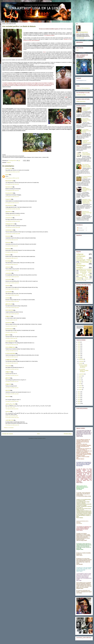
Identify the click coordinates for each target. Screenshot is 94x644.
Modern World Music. (81, 101)
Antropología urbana (86, 272)
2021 (79, 352)
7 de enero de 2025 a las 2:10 (12, 351)
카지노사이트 (8, 366)
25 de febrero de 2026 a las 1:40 (12, 425)
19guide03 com (9, 212)
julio (80, 378)
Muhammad (8, 249)
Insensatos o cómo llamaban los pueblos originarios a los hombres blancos (87, 201)
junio (80, 380)
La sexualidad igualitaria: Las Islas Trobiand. (87, 131)
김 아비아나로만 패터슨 (10, 353)
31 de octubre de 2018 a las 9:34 (12, 178)
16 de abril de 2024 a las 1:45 (12, 240)
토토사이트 (8, 390)
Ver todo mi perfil (80, 38)
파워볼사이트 (8, 316)
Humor (84, 274)
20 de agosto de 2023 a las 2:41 (12, 190)
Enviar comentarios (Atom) (40, 438)
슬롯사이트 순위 (9, 304)
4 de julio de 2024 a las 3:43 (11, 332)
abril (80, 384)
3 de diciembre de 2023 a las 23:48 (13, 227)
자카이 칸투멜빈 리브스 (10, 347)
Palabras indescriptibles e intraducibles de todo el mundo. (87, 189)
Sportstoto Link (9, 187)
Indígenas (9, 162)
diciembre (81, 359)
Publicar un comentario (9, 428)
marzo (81, 386)
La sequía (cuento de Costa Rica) (87, 177)
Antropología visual (82, 278)
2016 (79, 394)
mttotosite (8, 286)
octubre (81, 363)
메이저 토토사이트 (9, 310)
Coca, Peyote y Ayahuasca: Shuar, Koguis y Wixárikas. (87, 166)
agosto (81, 376)
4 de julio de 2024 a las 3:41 (11, 326)
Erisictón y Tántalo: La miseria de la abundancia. (86, 109)
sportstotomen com (10, 205)
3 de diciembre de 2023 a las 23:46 (13, 215)
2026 (79, 342)
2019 (79, 356)
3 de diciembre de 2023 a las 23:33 (13, 209)
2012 (79, 402)
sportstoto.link (9, 323)
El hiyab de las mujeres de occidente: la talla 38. (87, 142)
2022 (79, 350)
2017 (79, 392)
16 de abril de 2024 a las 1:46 (12, 252)
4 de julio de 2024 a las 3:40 (11, 320)
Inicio (38, 434)
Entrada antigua (68, 434)
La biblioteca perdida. (81, 95)
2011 (79, 404)
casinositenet (8, 273)
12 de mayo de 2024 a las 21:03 (12, 295)
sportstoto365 (9, 292)
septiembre (82, 374)
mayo (80, 382)
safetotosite (8, 267)
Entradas (80, 228)
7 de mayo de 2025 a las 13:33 (12, 409)
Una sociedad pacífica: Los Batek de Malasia (86, 120)
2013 (79, 400)
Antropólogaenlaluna (83, 32)
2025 (79, 344)
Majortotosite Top (9, 181)
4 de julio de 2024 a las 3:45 (11, 338)
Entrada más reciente (8, 434)
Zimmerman (8, 242)
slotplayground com (10, 224)
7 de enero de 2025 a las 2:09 (12, 345)
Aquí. (78, 50)
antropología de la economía (84, 269)
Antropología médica (81, 280)
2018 (79, 358)
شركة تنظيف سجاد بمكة (10, 407)
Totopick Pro (8, 199)
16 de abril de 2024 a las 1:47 (12, 258)
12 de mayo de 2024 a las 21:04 (12, 308)
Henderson (8, 255)
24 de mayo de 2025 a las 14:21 (12, 417)
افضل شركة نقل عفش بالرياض (12, 416)
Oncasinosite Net (9, 193)
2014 (79, 398)
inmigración (79, 279)
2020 (79, 354)
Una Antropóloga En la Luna (81, 81)
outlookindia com (9, 230)
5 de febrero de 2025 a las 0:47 (12, 375)
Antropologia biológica (81, 267)
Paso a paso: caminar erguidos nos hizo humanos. (86, 154)
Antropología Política (84, 260)
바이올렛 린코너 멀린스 (10, 360)
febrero (81, 388)
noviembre (82, 361)
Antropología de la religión (84, 275)
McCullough (8, 261)
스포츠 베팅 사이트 (9, 420)
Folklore (84, 276)
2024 (79, 346)
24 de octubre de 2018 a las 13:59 (12, 172)
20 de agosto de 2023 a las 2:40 (12, 184)
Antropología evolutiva (86, 271)
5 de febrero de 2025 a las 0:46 (12, 369)
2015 (79, 396)
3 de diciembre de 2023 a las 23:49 (13, 234)
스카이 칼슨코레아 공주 (10, 341)
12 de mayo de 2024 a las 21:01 (12, 271)
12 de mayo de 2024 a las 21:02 (12, 277)
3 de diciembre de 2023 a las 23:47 (13, 221)
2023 (79, 348)
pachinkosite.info (9, 329)
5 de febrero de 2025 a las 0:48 (12, 394)
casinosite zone (9, 218)
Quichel (7, 175)
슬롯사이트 (8, 335)
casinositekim (9, 279)
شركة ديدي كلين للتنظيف (10, 404)
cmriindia (8, 298)
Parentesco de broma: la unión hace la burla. (87, 213)
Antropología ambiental (88, 279)
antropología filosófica (81, 257)
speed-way (8, 411)
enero (80, 389)
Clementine (8, 236)
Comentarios (81, 230)
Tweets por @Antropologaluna (83, 88)
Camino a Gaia (9, 168)
